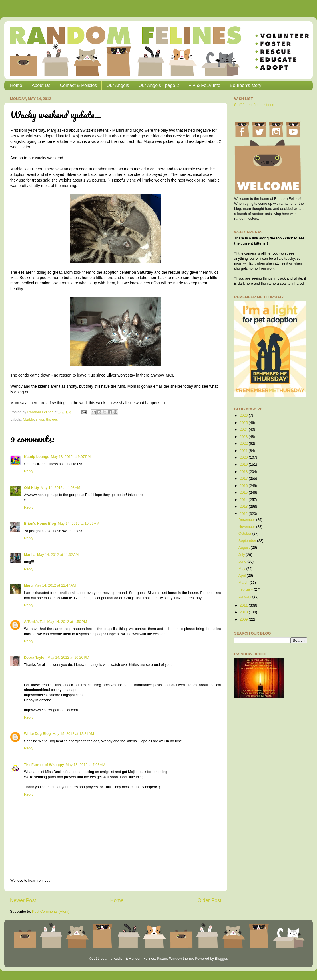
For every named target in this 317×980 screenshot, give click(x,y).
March (244, 583)
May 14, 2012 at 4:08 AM (60, 488)
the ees (52, 420)
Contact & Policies (79, 85)
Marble (28, 420)
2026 (244, 416)
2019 (244, 465)
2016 (244, 486)
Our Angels (118, 85)
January (245, 597)
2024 (244, 430)
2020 (244, 458)
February (246, 589)
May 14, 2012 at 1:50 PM (67, 622)
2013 (244, 507)
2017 (244, 479)
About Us (41, 85)
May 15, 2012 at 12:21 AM (73, 734)
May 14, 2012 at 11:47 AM (55, 585)
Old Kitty (31, 488)
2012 (244, 514)
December (247, 520)
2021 (244, 451)
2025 (244, 423)
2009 (244, 619)
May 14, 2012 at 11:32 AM (58, 555)
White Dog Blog (37, 734)
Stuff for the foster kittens (254, 105)
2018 (244, 472)
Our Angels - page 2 (159, 85)
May (242, 569)
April (243, 576)
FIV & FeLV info (204, 85)
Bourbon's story (246, 85)
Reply (29, 471)
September (248, 541)
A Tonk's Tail (35, 622)
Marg (28, 585)
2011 (244, 605)
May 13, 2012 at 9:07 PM (71, 457)
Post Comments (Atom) (51, 912)
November (247, 527)
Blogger (221, 959)
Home (16, 85)
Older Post (209, 900)
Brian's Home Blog (40, 524)
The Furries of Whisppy (44, 765)
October (245, 534)
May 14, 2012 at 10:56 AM (78, 524)
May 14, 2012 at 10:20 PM (68, 658)
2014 (244, 500)
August (245, 548)
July (242, 555)
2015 (244, 493)
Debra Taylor (35, 658)
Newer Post (23, 900)
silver (40, 420)
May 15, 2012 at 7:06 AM (85, 765)
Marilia (30, 555)
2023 (244, 437)
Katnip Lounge (37, 457)
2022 (244, 444)
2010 (244, 612)
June (243, 562)
